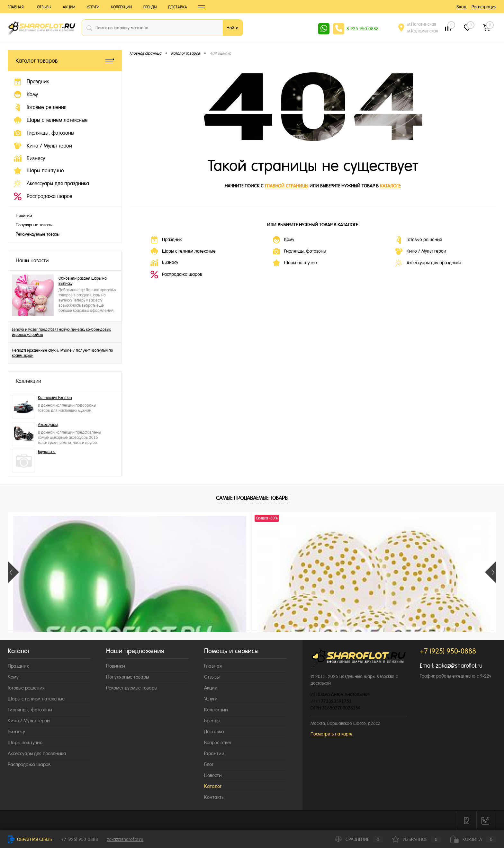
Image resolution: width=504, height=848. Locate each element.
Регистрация (484, 7)
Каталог (213, 786)
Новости (213, 775)
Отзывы (44, 7)
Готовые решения (418, 240)
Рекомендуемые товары (38, 234)
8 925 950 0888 (363, 29)
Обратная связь (30, 839)
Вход (461, 7)
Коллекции (121, 7)
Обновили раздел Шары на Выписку (83, 281)
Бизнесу (164, 263)
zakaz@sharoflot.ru (459, 666)
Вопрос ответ (218, 742)
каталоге (390, 186)
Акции (69, 7)
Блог (209, 764)
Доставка (178, 7)
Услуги (93, 7)
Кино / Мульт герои (421, 251)
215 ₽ (56, 630)
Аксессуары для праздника (428, 263)
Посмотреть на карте (332, 734)
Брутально (47, 452)
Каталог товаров (65, 61)
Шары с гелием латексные (183, 251)
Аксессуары (48, 425)
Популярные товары (34, 225)
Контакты (214, 797)
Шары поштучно (295, 263)
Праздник (166, 240)
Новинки (24, 216)
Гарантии (214, 753)
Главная (16, 7)
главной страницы (287, 186)
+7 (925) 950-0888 (80, 839)
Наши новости (32, 261)
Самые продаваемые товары (252, 498)
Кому (283, 240)
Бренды (150, 7)
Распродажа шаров (176, 275)
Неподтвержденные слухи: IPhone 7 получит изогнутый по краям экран (63, 353)
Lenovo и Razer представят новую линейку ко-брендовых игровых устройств (61, 332)
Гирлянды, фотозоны (299, 251)
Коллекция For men (55, 398)
